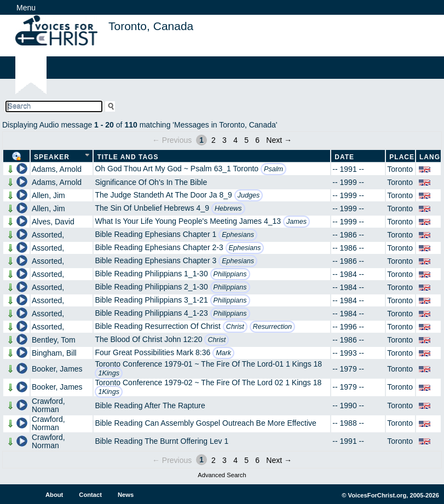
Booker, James (57, 369)
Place (402, 157)
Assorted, (48, 235)
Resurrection (272, 327)
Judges (249, 195)
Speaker (52, 157)
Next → (279, 140)
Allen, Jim (48, 195)
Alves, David (53, 222)
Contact (90, 495)
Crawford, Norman (48, 405)
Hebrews (228, 208)
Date (344, 157)
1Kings (109, 373)
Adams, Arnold (57, 169)
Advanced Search (222, 475)
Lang (430, 157)
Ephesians (238, 235)
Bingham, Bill (54, 353)
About (54, 495)
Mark (223, 353)
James (296, 222)
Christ (235, 327)
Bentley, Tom (54, 340)
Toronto (400, 169)
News (126, 495)
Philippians (230, 274)
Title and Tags (128, 157)
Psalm (273, 169)
